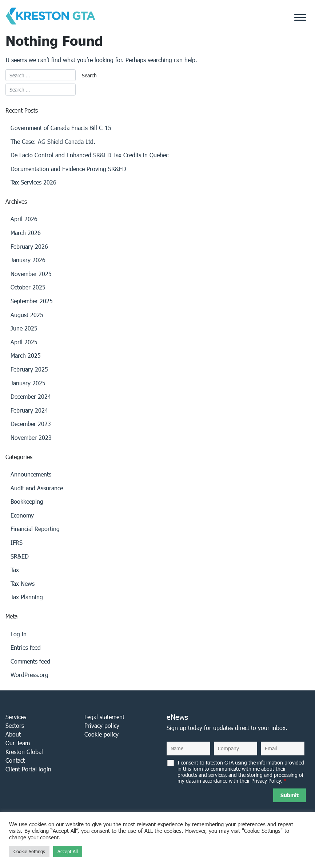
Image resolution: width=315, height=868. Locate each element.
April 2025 (24, 342)
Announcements (31, 474)
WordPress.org (29, 675)
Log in (19, 634)
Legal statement (104, 717)
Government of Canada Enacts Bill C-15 (61, 128)
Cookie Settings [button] (29, 851)
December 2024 (31, 396)
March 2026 (26, 233)
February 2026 (29, 246)
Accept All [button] (68, 851)
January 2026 (28, 260)
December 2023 (31, 424)
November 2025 (31, 274)
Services (16, 717)
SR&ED (20, 556)
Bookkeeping (27, 501)
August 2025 (27, 315)
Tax (15, 570)
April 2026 (24, 219)
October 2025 (28, 287)
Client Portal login (28, 769)
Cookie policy (101, 734)
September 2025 (32, 301)
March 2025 (26, 355)
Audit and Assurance (37, 488)
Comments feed (30, 661)
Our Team (18, 743)
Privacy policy (102, 725)
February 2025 (29, 369)
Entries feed (26, 647)
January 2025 (28, 383)
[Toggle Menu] (300, 18)
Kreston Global (24, 752)
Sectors (15, 725)
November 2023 (31, 437)
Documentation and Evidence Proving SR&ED (68, 169)
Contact (15, 760)
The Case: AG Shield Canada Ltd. (53, 141)
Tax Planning (27, 597)
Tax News (23, 583)
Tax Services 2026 (33, 182)
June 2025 (24, 328)
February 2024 (29, 410)
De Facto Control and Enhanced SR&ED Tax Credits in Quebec (89, 155)
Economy (22, 515)
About (13, 734)
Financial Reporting (35, 529)
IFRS (17, 542)
